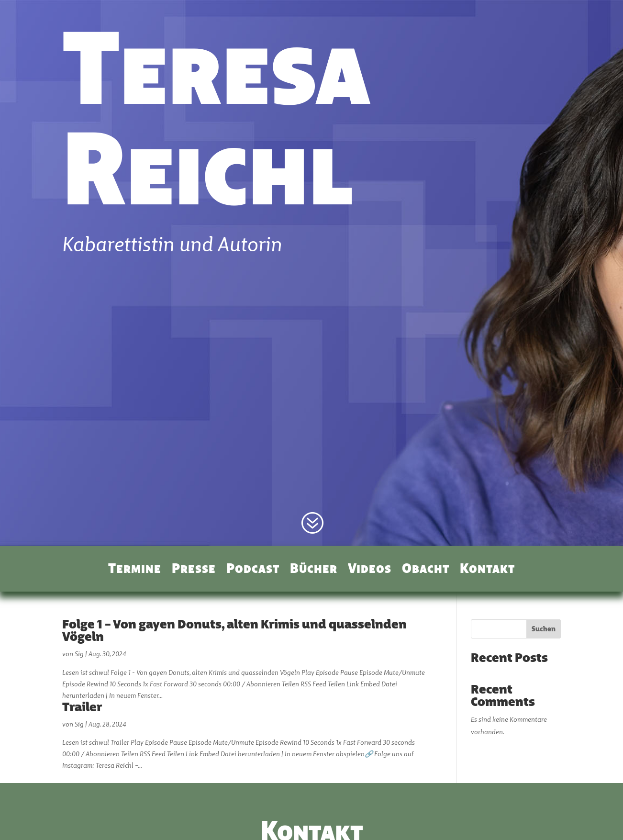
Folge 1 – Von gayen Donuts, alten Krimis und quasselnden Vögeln (234, 632)
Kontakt (487, 570)
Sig (79, 655)
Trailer (82, 708)
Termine (135, 570)
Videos (370, 570)
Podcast (253, 570)
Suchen (544, 630)
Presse (194, 570)
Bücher (314, 570)
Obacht (426, 570)
